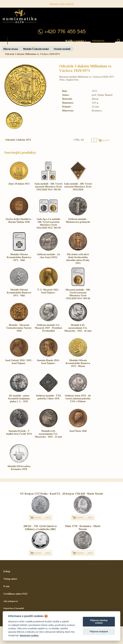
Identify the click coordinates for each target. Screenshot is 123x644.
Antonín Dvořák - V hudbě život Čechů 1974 (19, 432)
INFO (48, 518)
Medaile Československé (36, 49)
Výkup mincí (10, 579)
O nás (6, 586)
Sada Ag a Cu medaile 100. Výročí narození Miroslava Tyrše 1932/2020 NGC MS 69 (49, 223)
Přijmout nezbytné (99, 632)
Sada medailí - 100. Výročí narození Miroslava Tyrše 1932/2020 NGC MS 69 (48, 187)
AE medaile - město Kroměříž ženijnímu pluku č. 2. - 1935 (19, 398)
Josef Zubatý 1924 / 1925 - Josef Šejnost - (19, 362)
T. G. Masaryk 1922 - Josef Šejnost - (48, 291)
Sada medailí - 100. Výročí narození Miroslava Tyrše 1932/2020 (78, 187)
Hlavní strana (11, 49)
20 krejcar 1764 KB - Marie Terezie (83, 494)
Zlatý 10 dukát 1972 (19, 184)
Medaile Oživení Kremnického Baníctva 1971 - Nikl (19, 257)
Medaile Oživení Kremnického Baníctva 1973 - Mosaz (78, 363)
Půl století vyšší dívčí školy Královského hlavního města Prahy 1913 (78, 259)
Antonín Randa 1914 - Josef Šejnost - (48, 362)
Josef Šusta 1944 (78, 431)
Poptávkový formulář (14, 608)
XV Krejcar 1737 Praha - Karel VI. (40, 494)
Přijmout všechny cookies (99, 622)
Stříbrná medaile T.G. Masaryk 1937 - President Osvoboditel (49, 328)
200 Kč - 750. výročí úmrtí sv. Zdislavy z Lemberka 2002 (40, 528)
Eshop (7, 571)
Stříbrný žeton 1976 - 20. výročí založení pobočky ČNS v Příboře (78, 398)
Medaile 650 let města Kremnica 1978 (19, 468)
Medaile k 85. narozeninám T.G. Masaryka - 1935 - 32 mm (48, 434)
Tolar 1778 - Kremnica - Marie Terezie (83, 528)
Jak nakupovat (11, 601)
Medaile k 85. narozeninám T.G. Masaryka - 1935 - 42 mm (78, 328)
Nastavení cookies (29, 635)
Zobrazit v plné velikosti (61, 4)
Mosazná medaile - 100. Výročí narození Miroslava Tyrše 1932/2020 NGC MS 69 (78, 294)
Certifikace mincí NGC (16, 594)
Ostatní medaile (62, 49)
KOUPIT (38, 518)
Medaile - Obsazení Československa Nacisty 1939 (19, 328)
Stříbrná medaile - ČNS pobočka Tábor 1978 (48, 397)
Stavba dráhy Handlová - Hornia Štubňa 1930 (19, 220)
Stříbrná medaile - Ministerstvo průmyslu (78, 220)
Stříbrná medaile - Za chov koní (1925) (48, 256)
